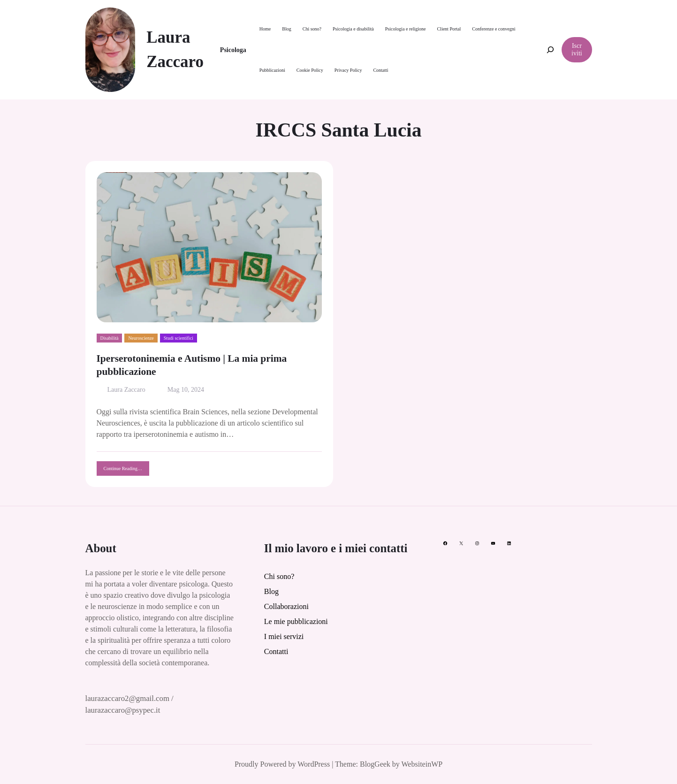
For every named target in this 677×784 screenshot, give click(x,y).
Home (265, 29)
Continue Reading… (127, 471)
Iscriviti (577, 49)
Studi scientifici (179, 338)
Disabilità (110, 338)
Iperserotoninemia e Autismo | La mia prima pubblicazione (192, 365)
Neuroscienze (141, 338)
